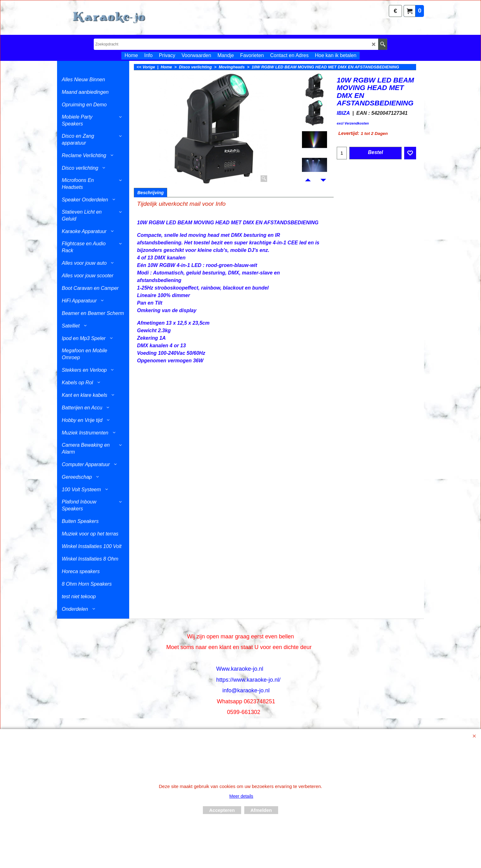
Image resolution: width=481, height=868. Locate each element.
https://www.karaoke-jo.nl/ (248, 680)
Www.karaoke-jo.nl (240, 669)
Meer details (241, 796)
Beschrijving (151, 193)
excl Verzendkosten (353, 123)
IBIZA (343, 113)
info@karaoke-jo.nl (246, 690)
